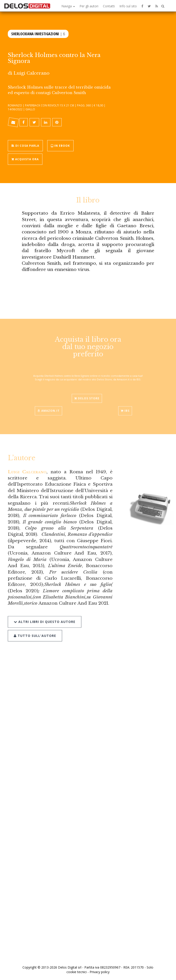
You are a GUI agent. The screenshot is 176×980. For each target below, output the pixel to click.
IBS (125, 407)
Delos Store (87, 394)
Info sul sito (128, 6)
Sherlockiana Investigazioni (35, 33)
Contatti (109, 6)
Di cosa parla (25, 145)
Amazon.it (48, 407)
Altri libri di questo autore (45, 616)
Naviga (68, 6)
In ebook (60, 145)
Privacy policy (100, 972)
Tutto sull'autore (35, 630)
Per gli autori (89, 6)
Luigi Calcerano (32, 73)
